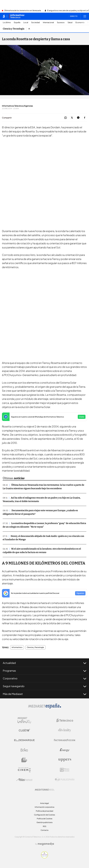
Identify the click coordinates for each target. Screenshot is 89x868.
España (17, 22)
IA (29, 29)
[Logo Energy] (65, 750)
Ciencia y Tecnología (35, 647)
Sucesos (61, 22)
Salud (70, 22)
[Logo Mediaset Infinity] (24, 720)
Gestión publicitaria (44, 822)
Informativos (17, 647)
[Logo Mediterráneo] (45, 789)
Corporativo (44, 678)
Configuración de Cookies (44, 815)
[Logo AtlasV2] (24, 780)
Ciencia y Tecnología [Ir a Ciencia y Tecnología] (14, 29)
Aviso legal (44, 803)
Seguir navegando (44, 686)
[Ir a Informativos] (17, 16)
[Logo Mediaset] (45, 708)
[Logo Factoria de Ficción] (65, 740)
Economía (80, 22)
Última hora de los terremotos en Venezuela (23, 11)
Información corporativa (44, 807)
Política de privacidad (44, 811)
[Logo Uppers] (65, 760)
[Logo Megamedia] (46, 844)
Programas (44, 671)
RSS (45, 826)
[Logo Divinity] (65, 730)
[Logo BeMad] (24, 760)
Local (26, 22)
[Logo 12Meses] (65, 770)
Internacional (48, 22)
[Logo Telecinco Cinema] (24, 770)
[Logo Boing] (24, 750)
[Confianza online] (44, 857)
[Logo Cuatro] (24, 730)
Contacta (44, 830)
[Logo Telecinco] (65, 720)
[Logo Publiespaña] (65, 780)
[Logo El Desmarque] (24, 740)
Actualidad (44, 663)
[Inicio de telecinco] (4, 16)
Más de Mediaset (44, 694)
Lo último (7, 22)
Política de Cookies (45, 819)
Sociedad (36, 22)
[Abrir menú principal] (85, 16)
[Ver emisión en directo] (73, 16)
